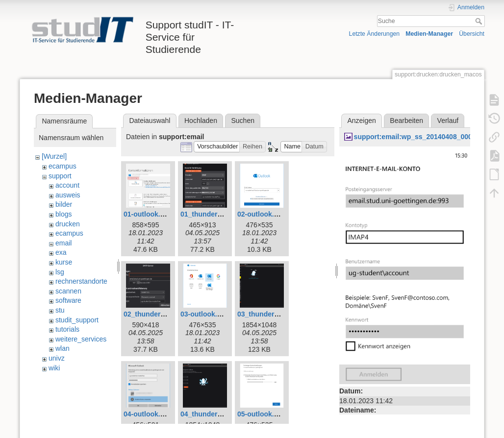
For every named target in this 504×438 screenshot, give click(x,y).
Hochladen (201, 121)
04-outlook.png (148, 414)
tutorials (67, 329)
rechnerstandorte (81, 281)
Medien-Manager (429, 34)
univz (57, 358)
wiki (54, 368)
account (67, 185)
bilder (64, 204)
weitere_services (81, 339)
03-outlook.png (205, 314)
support (60, 176)
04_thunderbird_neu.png (221, 414)
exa (61, 252)
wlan (63, 348)
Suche (480, 21)
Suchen (243, 121)
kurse (64, 262)
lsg (60, 272)
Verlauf (448, 121)
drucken (68, 224)
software (68, 300)
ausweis (68, 195)
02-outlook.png (262, 214)
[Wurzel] (54, 156)
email (63, 243)
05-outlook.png (262, 414)
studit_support (77, 320)
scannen (68, 291)
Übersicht (472, 34)
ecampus (63, 166)
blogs (63, 214)
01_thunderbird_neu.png (221, 214)
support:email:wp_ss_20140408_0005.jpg (421, 137)
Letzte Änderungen (375, 34)
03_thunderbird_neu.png (277, 314)
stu (60, 310)
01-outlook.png (148, 214)
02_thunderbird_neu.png (164, 314)
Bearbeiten (406, 121)
